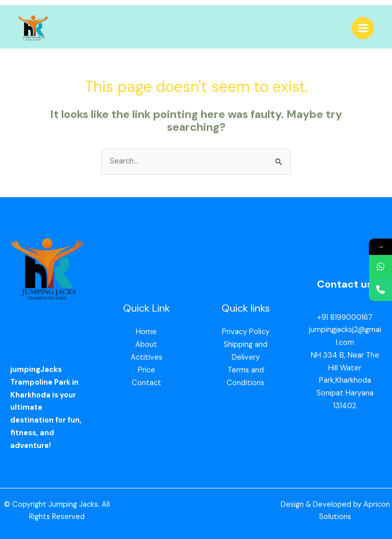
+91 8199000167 (345, 318)
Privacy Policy (246, 332)
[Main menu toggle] (363, 28)
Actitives (146, 357)
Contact (146, 383)
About (146, 345)
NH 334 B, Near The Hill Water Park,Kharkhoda (345, 368)
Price (146, 370)
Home (146, 332)
